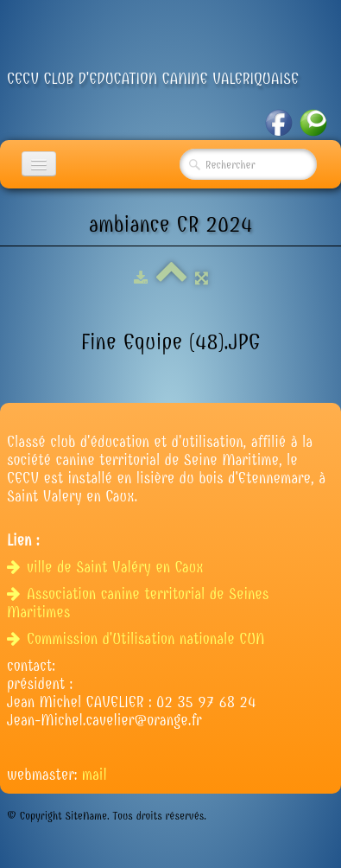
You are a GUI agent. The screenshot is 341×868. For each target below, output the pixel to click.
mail (95, 775)
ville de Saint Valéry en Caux (107, 568)
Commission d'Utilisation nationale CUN (138, 639)
